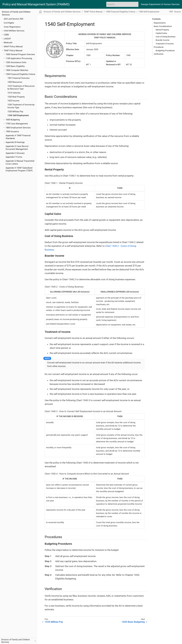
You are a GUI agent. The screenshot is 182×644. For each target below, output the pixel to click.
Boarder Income (162, 40)
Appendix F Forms (14, 157)
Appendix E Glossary (15, 153)
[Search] (122, 4)
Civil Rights (9, 23)
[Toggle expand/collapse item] (2, 31)
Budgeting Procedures (165, 51)
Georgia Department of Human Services (160, 4)
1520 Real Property (16, 97)
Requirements (160, 23)
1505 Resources (15, 82)
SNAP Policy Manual (13, 47)
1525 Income (13, 101)
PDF (171, 12)
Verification (159, 54)
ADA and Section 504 (13, 19)
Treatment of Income (165, 44)
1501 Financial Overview (18, 78)
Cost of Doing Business (166, 37)
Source (178, 12)
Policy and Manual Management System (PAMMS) (36, 4)
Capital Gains (161, 33)
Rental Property (162, 30)
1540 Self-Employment (18, 115)
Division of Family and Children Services (62, 12)
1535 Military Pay (15, 112)
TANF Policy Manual (13, 51)
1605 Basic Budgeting (133, 622)
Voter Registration (12, 27)
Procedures (159, 47)
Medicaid (8, 43)
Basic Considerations (163, 26)
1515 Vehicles (14, 93)
